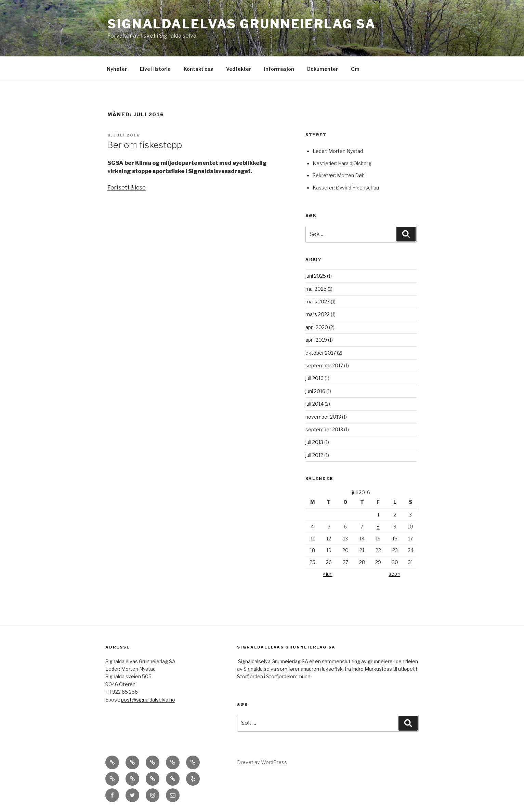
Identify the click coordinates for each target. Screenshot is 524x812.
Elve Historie (155, 69)
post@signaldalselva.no (148, 700)
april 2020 (317, 327)
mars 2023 (318, 302)
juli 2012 (314, 455)
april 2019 (316, 340)
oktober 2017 (321, 353)
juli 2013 (314, 442)
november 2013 (323, 417)
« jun (328, 574)
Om (355, 69)
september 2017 (324, 365)
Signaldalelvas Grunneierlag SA (241, 24)
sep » (394, 574)
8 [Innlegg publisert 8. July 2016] (378, 527)
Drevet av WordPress (262, 762)
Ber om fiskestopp (144, 145)
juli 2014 (315, 404)
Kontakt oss (198, 69)
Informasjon (279, 69)
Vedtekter (239, 69)
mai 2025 (316, 289)
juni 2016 (315, 391)
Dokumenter (323, 69)
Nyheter (117, 69)
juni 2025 (316, 276)
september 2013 (324, 429)
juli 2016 (315, 378)
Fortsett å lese (127, 188)
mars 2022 (318, 314)
